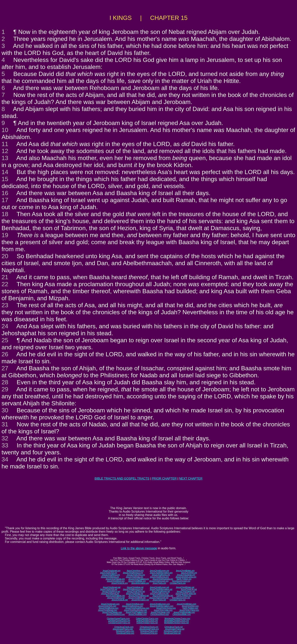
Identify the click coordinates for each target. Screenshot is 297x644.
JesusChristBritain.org (185, 571)
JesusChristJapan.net (186, 591)
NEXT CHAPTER (191, 479)
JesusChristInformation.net (161, 589)
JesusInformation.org (140, 583)
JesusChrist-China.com (189, 610)
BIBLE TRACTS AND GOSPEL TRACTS (122, 479)
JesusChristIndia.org (134, 577)
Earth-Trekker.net (184, 596)
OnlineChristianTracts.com (147, 619)
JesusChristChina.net (136, 591)
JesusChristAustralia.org (163, 579)
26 (5, 354)
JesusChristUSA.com (107, 606)
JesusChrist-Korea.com (166, 608)
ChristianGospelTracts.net (119, 623)
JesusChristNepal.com (108, 610)
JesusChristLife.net (189, 589)
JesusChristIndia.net (135, 594)
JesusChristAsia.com (135, 604)
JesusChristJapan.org (186, 575)
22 (5, 284)
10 (5, 130)
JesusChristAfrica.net (111, 591)
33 (5, 445)
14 (5, 172)
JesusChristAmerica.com (132, 606)
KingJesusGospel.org (181, 581)
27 (5, 368)
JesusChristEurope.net (159, 587)
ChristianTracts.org (178, 583)
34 (5, 459)
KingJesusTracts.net (172, 631)
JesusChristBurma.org (159, 577)
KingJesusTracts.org (149, 631)
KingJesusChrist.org (149, 633)
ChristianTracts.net (177, 600)
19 (5, 235)
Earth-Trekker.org (184, 579)
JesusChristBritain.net (185, 587)
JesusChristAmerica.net (133, 589)
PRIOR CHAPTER (164, 479)
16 (5, 193)
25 (5, 340)
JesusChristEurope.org (159, 571)
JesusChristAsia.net (135, 587)
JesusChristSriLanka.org (186, 577)
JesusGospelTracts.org (149, 629)
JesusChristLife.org (120, 583)
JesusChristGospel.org (159, 581)
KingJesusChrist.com (125, 633)
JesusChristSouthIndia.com (135, 610)
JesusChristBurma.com (109, 608)
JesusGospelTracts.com (123, 629)
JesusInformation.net (140, 600)
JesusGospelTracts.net (175, 629)
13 (5, 158)
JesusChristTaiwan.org (115, 579)
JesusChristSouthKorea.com (137, 608)
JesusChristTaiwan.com (112, 612)
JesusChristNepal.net (110, 594)
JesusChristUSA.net (109, 589)
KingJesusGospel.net (181, 598)
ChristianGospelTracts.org (119, 621)
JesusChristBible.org (137, 581)
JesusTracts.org (159, 583)
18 (5, 214)
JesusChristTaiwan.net (115, 596)
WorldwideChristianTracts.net (176, 623)
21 (5, 277)
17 (5, 200)
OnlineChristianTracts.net (147, 623)
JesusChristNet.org (189, 573)
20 (5, 256)
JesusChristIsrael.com (110, 604)
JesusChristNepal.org (110, 577)
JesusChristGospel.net (159, 598)
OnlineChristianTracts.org (147, 621)
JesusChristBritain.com (186, 604)
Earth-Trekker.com (190, 608)
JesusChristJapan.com (160, 612)
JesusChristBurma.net (159, 594)
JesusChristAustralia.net (163, 596)
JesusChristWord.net (116, 598)
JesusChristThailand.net (139, 596)
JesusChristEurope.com (160, 604)
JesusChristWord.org (116, 581)
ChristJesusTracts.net (174, 627)
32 (5, 438)
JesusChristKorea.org (161, 575)
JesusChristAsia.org (135, 571)
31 (5, 424)
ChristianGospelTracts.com (118, 619)
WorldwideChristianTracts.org (176, 621)
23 (5, 305)
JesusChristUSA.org (109, 573)
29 (5, 389)
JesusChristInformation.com (162, 606)
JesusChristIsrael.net (111, 587)
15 (5, 179)
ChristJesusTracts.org (149, 627)
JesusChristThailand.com (136, 612)
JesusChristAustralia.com (184, 612)
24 (5, 326)
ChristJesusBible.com (182, 614)
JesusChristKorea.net (161, 591)
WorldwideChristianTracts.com (177, 619)
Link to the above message (139, 548)
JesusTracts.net (159, 600)
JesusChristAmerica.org (133, 573)
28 (5, 382)
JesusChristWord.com (116, 614)
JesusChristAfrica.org (111, 575)
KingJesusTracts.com (125, 631)
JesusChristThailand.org (139, 579)
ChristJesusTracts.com (124, 627)
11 (5, 144)
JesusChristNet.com (190, 606)
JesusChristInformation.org (161, 573)
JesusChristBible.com (138, 614)
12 (5, 151)
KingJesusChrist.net (172, 633)
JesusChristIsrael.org (111, 571)
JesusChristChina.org (136, 575)
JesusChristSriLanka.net (186, 594)
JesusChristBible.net (137, 598)
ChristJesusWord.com (160, 614)
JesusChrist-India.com (163, 610)
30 (5, 410)
